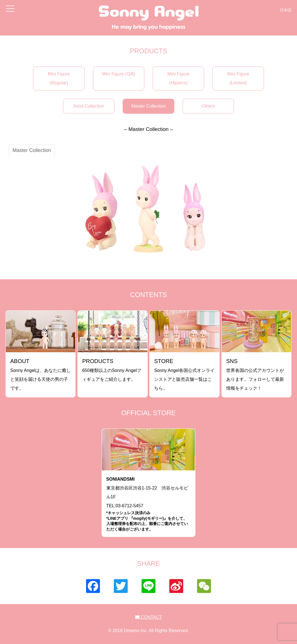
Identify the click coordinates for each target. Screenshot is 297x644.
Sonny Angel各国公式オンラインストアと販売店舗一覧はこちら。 (184, 374)
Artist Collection (89, 106)
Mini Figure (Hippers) (178, 78)
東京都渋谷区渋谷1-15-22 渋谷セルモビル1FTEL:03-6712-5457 (149, 504)
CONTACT (149, 617)
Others (208, 106)
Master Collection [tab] (32, 150)
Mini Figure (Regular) (59, 78)
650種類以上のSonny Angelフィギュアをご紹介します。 (112, 370)
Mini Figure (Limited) (238, 78)
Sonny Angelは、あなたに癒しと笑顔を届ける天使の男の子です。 (41, 374)
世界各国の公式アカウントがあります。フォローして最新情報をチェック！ (255, 374)
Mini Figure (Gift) (119, 74)
